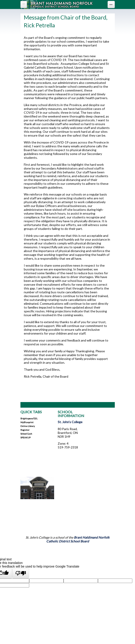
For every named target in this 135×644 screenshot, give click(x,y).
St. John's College (70, 422)
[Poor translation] (21, 573)
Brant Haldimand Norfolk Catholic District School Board (78, 539)
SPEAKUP (25, 437)
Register (25, 430)
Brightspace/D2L (29, 418)
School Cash (26, 434)
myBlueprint (27, 422)
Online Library (28, 426)
